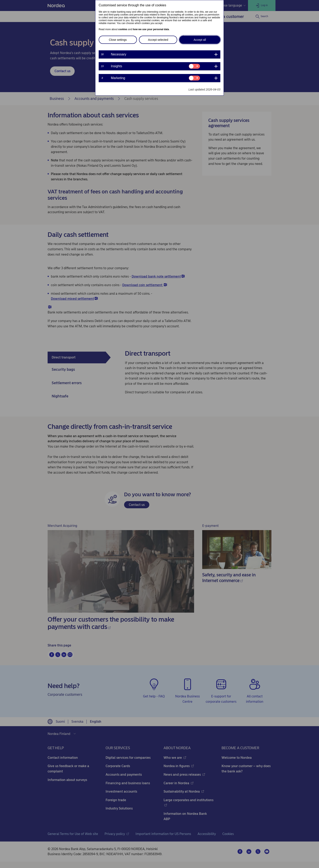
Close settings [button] (118, 40)
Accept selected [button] (158, 40)
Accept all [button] (200, 40)
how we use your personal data (151, 29)
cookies (123, 29)
